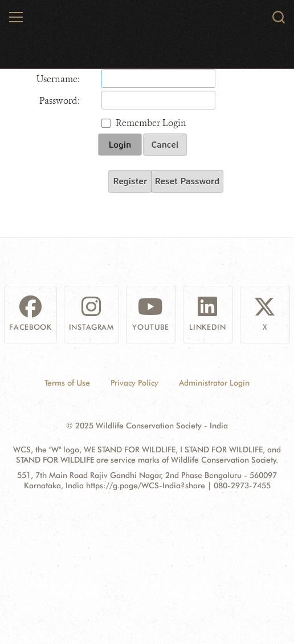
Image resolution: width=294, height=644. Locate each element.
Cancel (165, 144)
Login (120, 144)
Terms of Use (67, 383)
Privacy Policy (134, 383)
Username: (58, 79)
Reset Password (187, 181)
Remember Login (151, 123)
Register (130, 181)
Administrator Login (214, 383)
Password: (60, 101)
